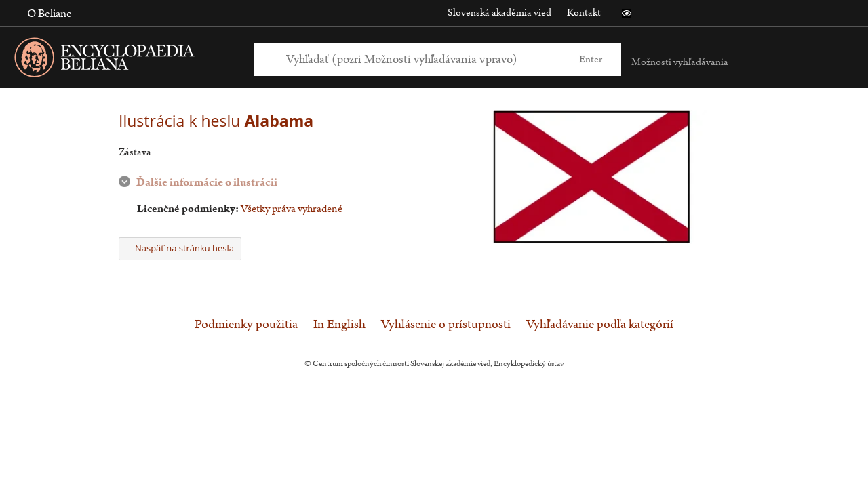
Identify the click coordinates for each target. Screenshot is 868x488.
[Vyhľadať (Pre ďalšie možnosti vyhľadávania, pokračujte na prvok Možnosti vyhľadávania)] (422, 59)
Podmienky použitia (246, 325)
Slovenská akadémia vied (499, 13)
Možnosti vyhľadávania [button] (680, 62)
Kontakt (584, 13)
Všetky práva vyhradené (292, 209)
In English (339, 325)
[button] (627, 14)
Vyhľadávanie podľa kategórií (600, 325)
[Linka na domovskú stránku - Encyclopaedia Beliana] (125, 60)
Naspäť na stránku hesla (180, 248)
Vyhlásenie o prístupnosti (446, 325)
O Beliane (50, 14)
